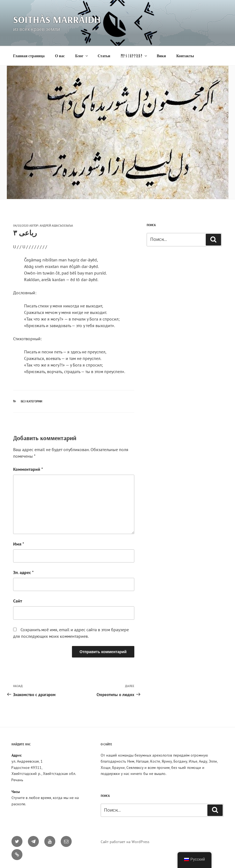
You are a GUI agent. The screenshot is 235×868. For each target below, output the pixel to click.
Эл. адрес (23, 572)
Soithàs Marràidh (57, 19)
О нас (60, 56)
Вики (161, 56)
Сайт (18, 601)
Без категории (31, 401)
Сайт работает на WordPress (125, 842)
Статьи (104, 56)
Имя (19, 544)
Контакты (185, 56)
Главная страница (29, 56)
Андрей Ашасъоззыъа (56, 226)
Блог (82, 56)
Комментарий (28, 469)
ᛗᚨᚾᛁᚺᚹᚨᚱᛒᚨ (134, 56)
